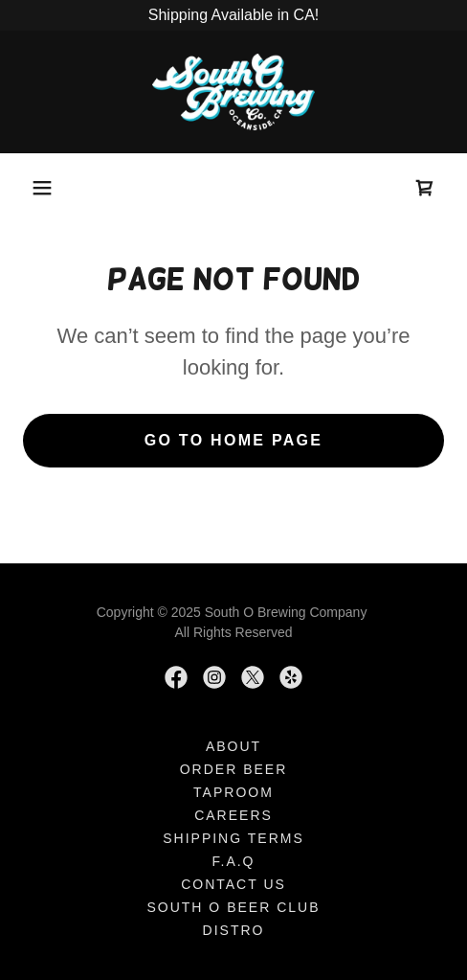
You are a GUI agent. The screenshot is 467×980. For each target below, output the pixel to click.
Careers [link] (233, 815)
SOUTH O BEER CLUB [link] (233, 907)
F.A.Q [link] (233, 861)
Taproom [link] (233, 792)
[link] (233, 92)
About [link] (233, 746)
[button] (42, 188)
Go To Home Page (234, 440)
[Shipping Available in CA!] (233, 15)
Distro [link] (234, 930)
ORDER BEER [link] (234, 769)
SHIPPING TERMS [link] (233, 838)
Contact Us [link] (233, 884)
